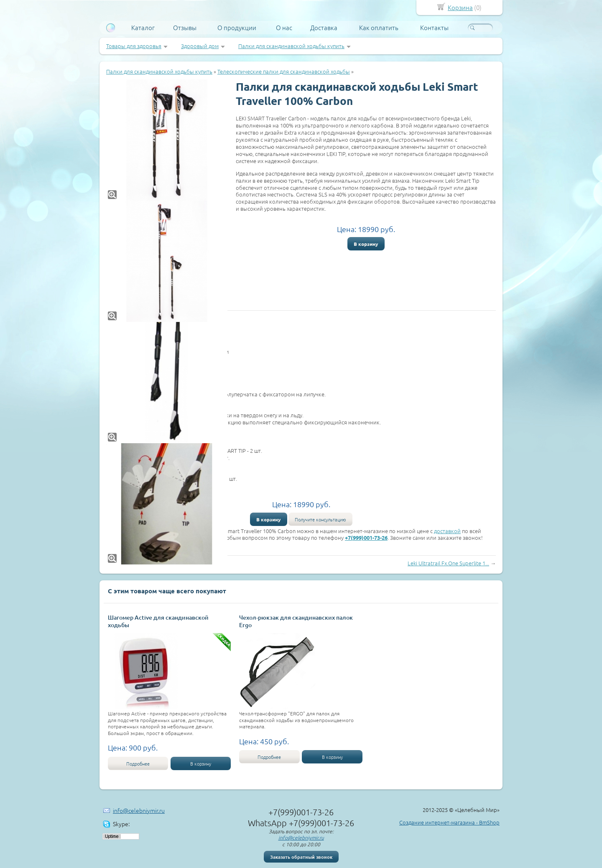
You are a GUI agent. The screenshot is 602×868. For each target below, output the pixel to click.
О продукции (237, 28)
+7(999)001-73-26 (366, 537)
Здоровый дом (200, 46)
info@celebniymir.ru (139, 810)
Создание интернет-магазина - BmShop (449, 822)
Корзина (460, 7)
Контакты (434, 28)
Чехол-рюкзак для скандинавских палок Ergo (296, 621)
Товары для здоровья (134, 46)
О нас (284, 28)
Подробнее (138, 763)
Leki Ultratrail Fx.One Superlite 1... (448, 563)
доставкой (447, 531)
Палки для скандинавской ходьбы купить (291, 46)
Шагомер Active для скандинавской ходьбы (158, 621)
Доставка (324, 28)
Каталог (143, 28)
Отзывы (185, 28)
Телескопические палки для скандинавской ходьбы (284, 71)
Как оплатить (379, 28)
